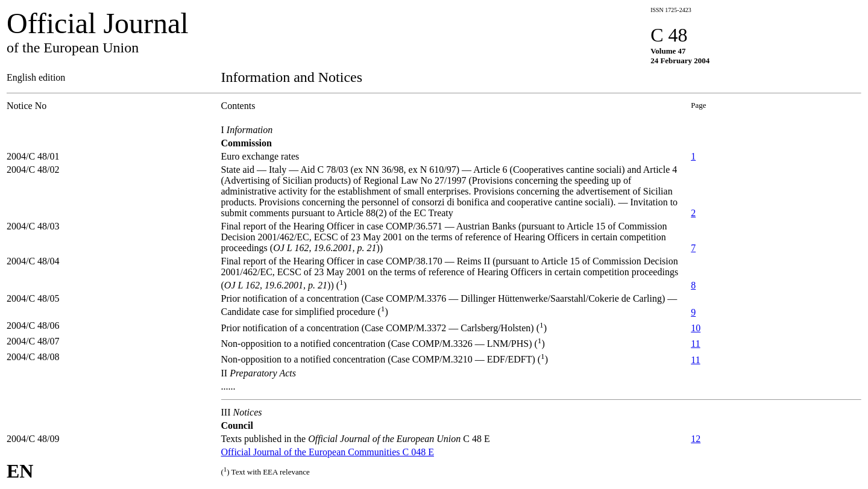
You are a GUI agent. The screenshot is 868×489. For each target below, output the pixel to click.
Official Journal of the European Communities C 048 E (328, 452)
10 (696, 328)
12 (696, 439)
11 (695, 344)
